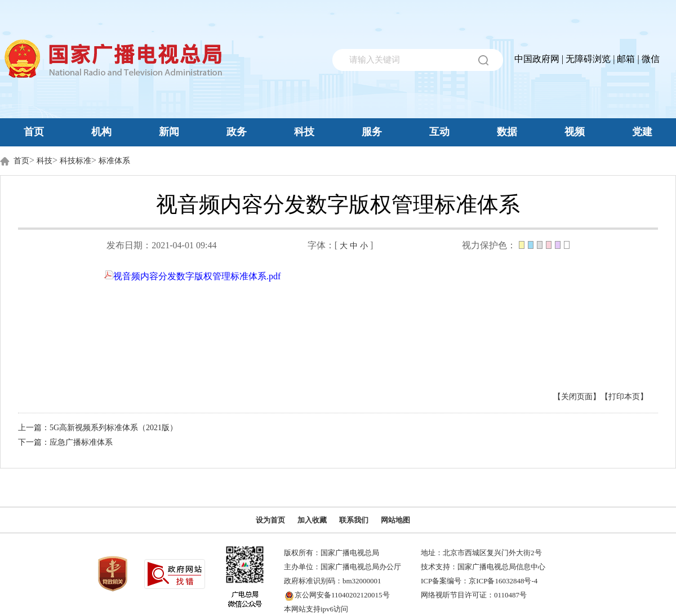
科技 (304, 132)
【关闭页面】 (577, 397)
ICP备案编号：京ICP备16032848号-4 (479, 581)
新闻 (169, 132)
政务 (237, 132)
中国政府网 (537, 59)
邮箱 (626, 59)
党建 (642, 132)
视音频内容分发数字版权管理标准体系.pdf (192, 276)
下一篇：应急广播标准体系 (65, 442)
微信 (651, 59)
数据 (507, 132)
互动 (439, 132)
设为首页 (270, 520)
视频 (575, 132)
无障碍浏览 (588, 59)
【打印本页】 (624, 397)
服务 (372, 132)
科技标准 (75, 161)
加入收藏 (312, 520)
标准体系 (114, 161)
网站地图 (395, 520)
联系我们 (354, 520)
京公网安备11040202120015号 (342, 595)
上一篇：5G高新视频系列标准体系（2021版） (98, 428)
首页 (34, 132)
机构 (101, 132)
